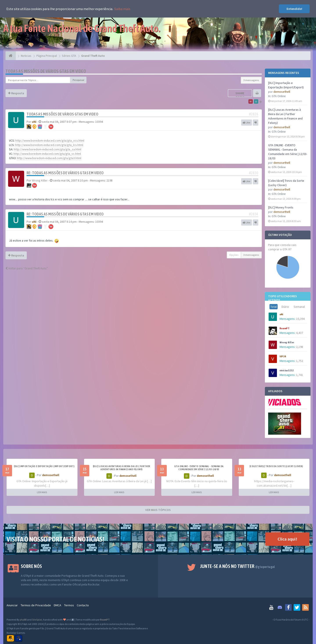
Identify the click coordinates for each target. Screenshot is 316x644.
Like (247, 122)
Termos (69, 605)
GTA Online (279, 96)
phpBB (23, 620)
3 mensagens (251, 80)
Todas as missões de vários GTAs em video (46, 71)
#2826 (254, 114)
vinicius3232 (287, 370)
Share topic (240, 95)
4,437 (300, 333)
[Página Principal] (11, 56)
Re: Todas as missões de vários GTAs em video (65, 173)
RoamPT (285, 328)
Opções (234, 255)
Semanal (299, 307)
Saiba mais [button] (122, 9)
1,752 (300, 361)
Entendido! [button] (294, 9)
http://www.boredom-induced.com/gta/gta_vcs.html (50, 141)
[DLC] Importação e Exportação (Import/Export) (44, 466)
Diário (285, 307)
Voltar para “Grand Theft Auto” (27, 268)
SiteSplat (37, 620)
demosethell (282, 92)
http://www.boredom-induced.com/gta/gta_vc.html (47, 154)
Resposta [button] (16, 93)
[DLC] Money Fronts (281, 207)
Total (274, 307)
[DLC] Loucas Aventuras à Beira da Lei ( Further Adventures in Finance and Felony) (122, 468)
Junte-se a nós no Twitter (238, 566)
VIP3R (283, 356)
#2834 (254, 214)
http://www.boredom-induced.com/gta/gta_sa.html (48, 149)
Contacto (83, 605)
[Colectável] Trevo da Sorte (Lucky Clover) (276, 466)
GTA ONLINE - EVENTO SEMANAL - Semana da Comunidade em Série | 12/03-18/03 (199, 468)
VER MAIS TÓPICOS (158, 510)
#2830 (254, 173)
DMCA (57, 605)
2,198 (300, 347)
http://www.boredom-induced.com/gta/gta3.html (49, 158)
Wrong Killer (287, 342)
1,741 (300, 375)
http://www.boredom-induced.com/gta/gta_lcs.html (49, 145)
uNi (281, 314)
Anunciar (12, 605)
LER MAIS (42, 492)
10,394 (300, 319)
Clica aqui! (287, 539)
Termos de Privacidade (36, 605)
